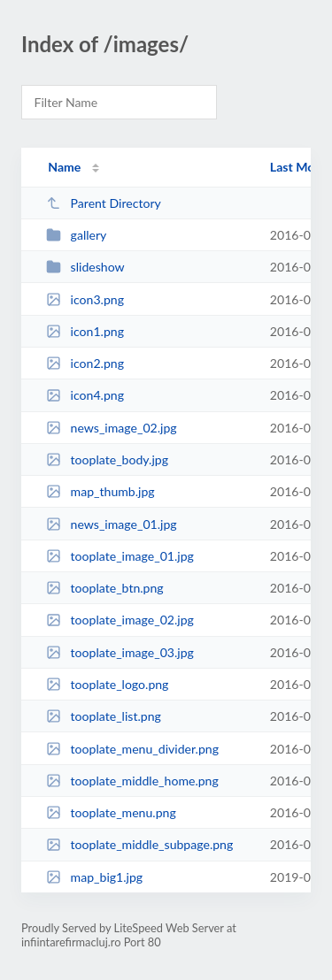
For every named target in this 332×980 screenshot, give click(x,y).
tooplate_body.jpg (107, 459)
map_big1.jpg (94, 877)
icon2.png (85, 363)
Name (64, 167)
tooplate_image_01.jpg (120, 556)
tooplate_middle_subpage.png (139, 844)
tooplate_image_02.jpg (120, 620)
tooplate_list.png (104, 716)
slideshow (85, 267)
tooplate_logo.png (107, 684)
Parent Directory (104, 203)
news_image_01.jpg (112, 524)
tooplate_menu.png (111, 812)
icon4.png (85, 395)
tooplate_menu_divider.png (132, 749)
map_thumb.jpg (100, 491)
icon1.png (85, 331)
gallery (76, 235)
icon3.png (85, 299)
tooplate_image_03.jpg (120, 652)
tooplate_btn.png (105, 588)
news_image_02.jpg (112, 428)
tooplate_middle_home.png (132, 781)
